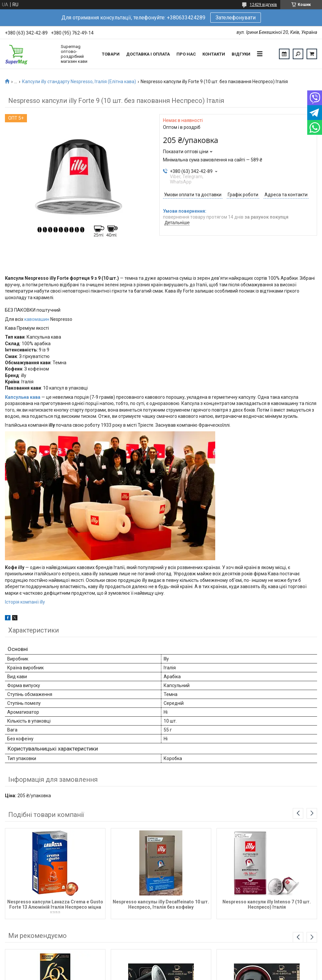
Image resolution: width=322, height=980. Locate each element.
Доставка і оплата (148, 54)
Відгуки (241, 54)
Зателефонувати (236, 18)
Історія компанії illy (25, 602)
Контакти (214, 54)
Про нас (186, 54)
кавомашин (37, 319)
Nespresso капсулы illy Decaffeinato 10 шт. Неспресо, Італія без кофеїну (161, 904)
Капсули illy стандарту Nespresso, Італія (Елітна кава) (79, 82)
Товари (111, 54)
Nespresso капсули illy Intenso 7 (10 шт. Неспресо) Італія (267, 904)
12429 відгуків (263, 5)
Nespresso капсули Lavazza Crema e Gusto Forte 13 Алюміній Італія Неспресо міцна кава (55, 907)
